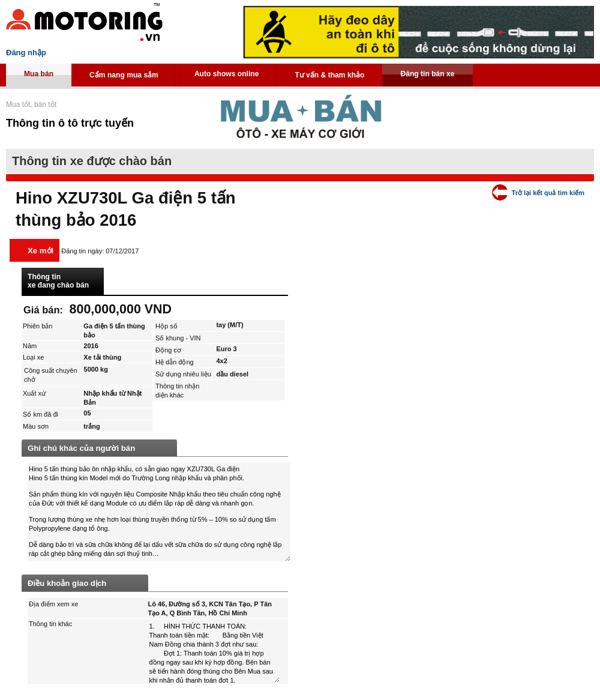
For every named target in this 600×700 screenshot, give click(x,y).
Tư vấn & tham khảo (329, 75)
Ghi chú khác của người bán (81, 448)
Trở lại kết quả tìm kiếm (548, 193)
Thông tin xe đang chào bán (58, 281)
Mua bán (39, 74)
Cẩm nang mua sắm (124, 75)
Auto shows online (227, 74)
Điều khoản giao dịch (67, 583)
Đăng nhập (26, 53)
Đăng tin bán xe (427, 74)
